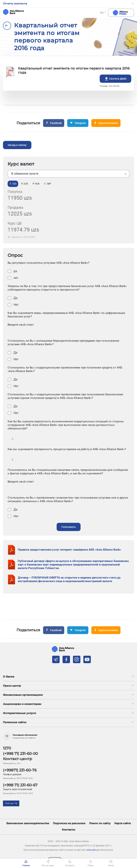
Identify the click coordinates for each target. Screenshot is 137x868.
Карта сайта (123, 823)
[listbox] (68, 174)
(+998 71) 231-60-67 (20, 785)
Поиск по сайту (100, 823)
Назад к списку (17, 145)
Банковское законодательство (28, 823)
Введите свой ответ (21, 325)
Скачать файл (115, 79)
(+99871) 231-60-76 (20, 770)
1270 (7, 748)
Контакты (68, 830)
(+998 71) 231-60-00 (20, 754)
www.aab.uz (93, 850)
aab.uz (13, 12)
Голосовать (69, 527)
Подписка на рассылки (69, 823)
